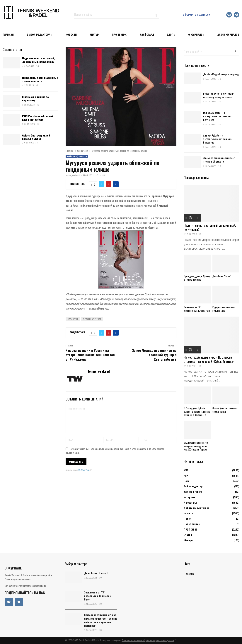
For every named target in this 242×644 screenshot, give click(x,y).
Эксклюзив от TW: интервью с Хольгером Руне (197, 309)
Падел (188, 518)
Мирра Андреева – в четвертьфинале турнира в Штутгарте (217, 116)
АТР (186, 475)
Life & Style (73, 319)
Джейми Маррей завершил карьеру (221, 74)
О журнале (195, 34)
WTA (186, 470)
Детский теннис (193, 492)
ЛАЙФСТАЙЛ (147, 34)
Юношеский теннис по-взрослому (36, 98)
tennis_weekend (73, 175)
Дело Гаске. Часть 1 (222, 276)
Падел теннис (192, 524)
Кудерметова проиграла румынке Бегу (224, 309)
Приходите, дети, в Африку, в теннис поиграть (40, 79)
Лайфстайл (72, 156)
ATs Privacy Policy (84, 470)
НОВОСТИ (71, 34)
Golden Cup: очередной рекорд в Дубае (36, 137)
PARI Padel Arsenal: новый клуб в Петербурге (38, 118)
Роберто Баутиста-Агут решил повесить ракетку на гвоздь (219, 95)
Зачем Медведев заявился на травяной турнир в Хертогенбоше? (154, 355)
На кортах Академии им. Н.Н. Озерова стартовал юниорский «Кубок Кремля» (209, 359)
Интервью (189, 497)
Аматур (94, 34)
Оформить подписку (196, 14)
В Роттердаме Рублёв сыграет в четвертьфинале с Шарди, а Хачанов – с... (197, 412)
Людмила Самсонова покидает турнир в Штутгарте (219, 160)
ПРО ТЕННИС (119, 34)
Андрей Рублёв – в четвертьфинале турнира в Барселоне (217, 139)
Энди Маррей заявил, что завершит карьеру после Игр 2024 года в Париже (196, 446)
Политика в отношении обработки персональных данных (148, 640)
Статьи (188, 535)
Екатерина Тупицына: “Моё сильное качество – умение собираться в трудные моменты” (101, 620)
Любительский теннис (197, 508)
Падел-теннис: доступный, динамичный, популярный (39, 60)
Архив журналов (228, 34)
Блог (170, 34)
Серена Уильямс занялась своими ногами (225, 410)
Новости (83, 156)
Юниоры (188, 540)
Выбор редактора (39, 34)
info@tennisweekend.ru (35, 586)
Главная (8, 34)
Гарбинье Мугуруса (92, 319)
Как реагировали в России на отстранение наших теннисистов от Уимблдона (90, 355)
